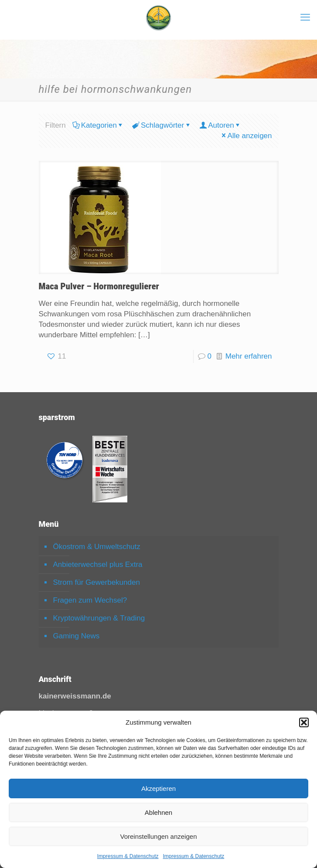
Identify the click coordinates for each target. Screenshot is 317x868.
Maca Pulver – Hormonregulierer (99, 286)
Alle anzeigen (246, 136)
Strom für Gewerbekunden (97, 582)
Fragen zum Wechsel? (90, 600)
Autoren (220, 125)
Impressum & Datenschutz (128, 856)
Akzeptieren (158, 788)
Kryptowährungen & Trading (99, 618)
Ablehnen (158, 812)
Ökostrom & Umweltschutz (97, 547)
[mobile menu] (305, 17)
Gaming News (77, 636)
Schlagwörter (162, 125)
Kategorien (98, 125)
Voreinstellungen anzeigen (159, 836)
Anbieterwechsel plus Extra (98, 565)
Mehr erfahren (249, 356)
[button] (304, 722)
